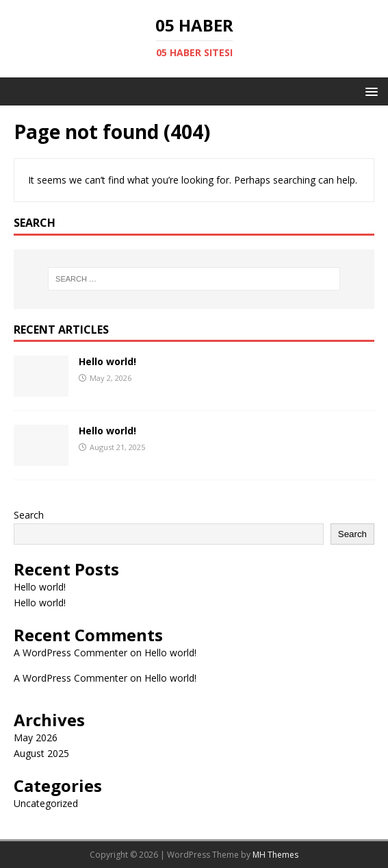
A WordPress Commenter (70, 653)
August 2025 (41, 753)
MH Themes (275, 855)
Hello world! (107, 361)
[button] (369, 91)
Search (29, 515)
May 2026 (36, 737)
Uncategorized (46, 803)
